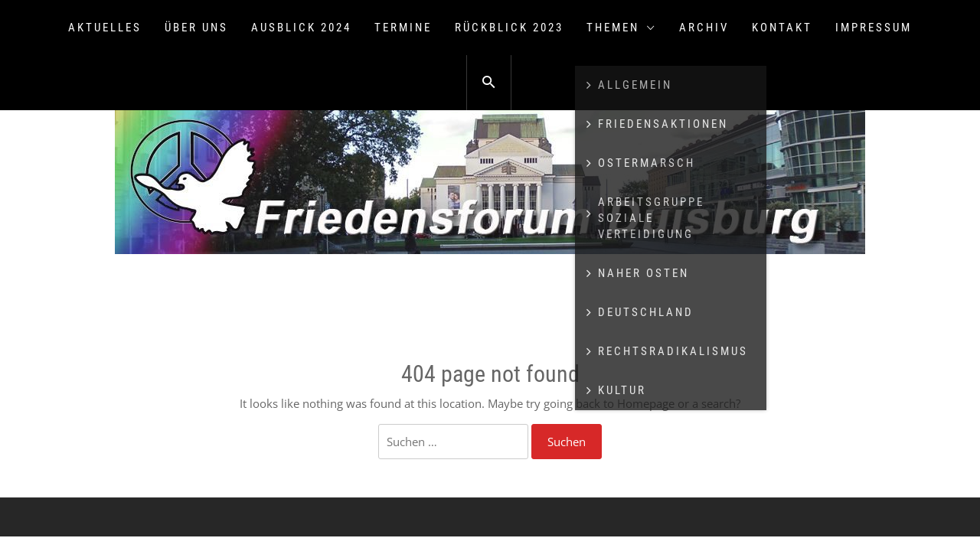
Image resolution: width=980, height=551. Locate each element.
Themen (621, 28)
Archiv (704, 28)
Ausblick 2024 (301, 28)
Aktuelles (105, 28)
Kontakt (782, 28)
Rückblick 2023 (509, 28)
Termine (403, 28)
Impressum (874, 28)
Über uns (196, 28)
